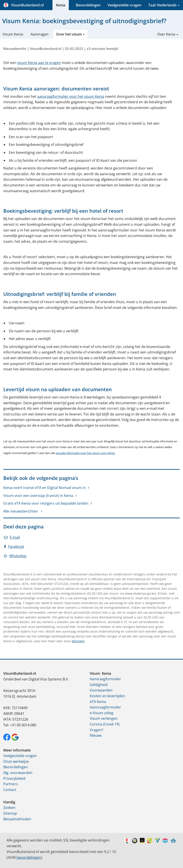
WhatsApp (15, 556)
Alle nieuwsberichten (21, 511)
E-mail (12, 537)
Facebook (14, 547)
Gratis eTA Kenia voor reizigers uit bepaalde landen (46, 503)
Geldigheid (99, 685)
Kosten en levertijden (107, 696)
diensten (78, 641)
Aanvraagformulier (105, 679)
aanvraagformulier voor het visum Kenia (71, 96)
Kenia (61, 5)
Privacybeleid (14, 778)
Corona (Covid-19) (105, 724)
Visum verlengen (104, 718)
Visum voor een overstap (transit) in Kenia (38, 496)
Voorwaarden (101, 690)
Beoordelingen (88, 5)
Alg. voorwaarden (18, 773)
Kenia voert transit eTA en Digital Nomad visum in (45, 488)
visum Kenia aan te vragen (39, 63)
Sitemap (10, 813)
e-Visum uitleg (102, 713)
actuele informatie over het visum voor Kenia (85, 453)
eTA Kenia (98, 702)
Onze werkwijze (16, 761)
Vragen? (96, 730)
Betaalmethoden (17, 819)
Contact (10, 790)
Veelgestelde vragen (124, 5)
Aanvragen (40, 34)
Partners (11, 784)
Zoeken (9, 808)
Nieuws (96, 735)
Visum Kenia (13, 34)
